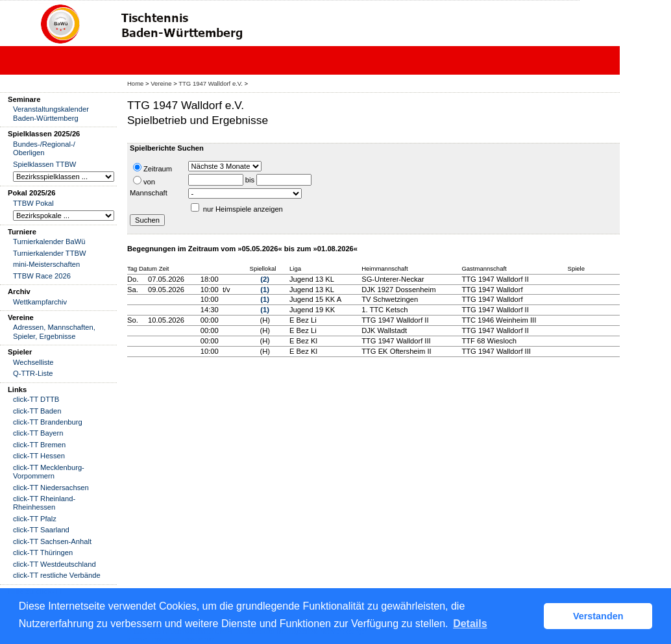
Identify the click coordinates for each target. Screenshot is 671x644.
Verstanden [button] (598, 616)
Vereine (161, 83)
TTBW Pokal (33, 203)
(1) (265, 290)
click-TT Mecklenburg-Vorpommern (49, 472)
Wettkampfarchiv (40, 302)
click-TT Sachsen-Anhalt (52, 541)
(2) (265, 279)
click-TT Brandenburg (48, 422)
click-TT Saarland (41, 530)
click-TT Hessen (39, 456)
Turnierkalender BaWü (49, 241)
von (144, 181)
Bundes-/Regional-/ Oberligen (44, 148)
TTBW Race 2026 (42, 276)
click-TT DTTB (36, 399)
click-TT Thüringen (43, 552)
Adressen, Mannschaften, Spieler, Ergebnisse (54, 331)
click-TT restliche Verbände (57, 575)
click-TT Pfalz (35, 519)
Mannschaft (149, 193)
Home (135, 83)
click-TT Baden (37, 411)
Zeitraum (152, 168)
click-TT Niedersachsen (51, 488)
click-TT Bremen (39, 445)
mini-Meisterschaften (46, 264)
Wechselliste (33, 362)
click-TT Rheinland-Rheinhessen (44, 503)
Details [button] (470, 624)
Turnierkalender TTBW (50, 253)
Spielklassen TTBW (44, 164)
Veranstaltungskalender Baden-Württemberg (51, 113)
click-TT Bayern (38, 433)
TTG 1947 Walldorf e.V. (211, 83)
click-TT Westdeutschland (55, 564)
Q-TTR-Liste (33, 373)
